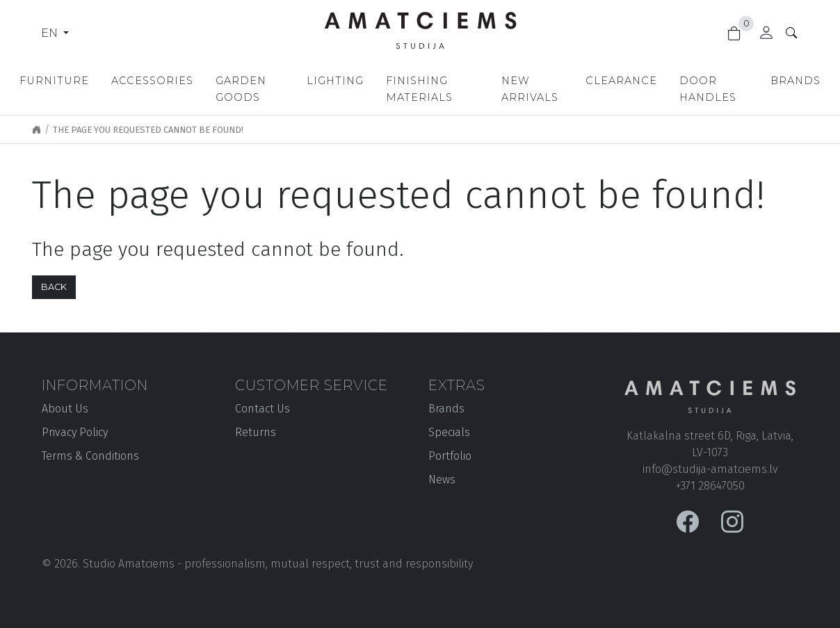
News (442, 480)
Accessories (152, 81)
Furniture (54, 81)
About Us (65, 409)
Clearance (621, 81)
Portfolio (450, 456)
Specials (449, 432)
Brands (795, 81)
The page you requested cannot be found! (148, 130)
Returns (256, 432)
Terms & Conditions (90, 456)
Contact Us (262, 409)
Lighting (335, 81)
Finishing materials (419, 89)
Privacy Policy (75, 432)
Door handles (708, 89)
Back (54, 287)
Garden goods (241, 89)
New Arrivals (530, 89)
